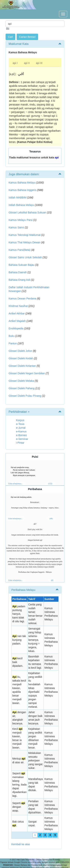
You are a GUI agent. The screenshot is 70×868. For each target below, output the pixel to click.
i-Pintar (20, 443)
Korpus (20, 420)
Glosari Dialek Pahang (22, 388)
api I (15, 63)
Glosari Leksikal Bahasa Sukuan (27, 212)
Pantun (13, 343)
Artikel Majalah (17, 321)
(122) (50, 484)
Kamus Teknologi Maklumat (25, 235)
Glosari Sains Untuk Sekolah (25, 257)
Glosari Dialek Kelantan (22, 366)
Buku (12, 336)
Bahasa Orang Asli (19, 280)
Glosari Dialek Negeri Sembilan (27, 373)
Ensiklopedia (16, 328)
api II (27, 63)
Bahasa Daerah (18, 272)
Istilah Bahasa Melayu (21, 205)
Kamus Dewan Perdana (22, 298)
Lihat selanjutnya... (15, 484)
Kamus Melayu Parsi (21, 220)
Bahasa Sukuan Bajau (22, 265)
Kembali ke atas (21, 844)
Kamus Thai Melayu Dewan (25, 242)
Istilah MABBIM (18, 198)
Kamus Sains (16, 227)
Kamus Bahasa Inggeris (22, 190)
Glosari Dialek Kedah (21, 358)
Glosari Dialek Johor (20, 351)
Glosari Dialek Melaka (21, 381)
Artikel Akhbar (17, 313)
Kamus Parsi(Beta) (20, 250)
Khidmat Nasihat (18, 306)
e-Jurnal (21, 428)
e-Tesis (20, 424)
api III (39, 63)
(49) (51, 519)
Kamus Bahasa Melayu (22, 183)
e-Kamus (21, 431)
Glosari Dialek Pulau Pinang (25, 396)
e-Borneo (21, 435)
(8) (52, 580)
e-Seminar (22, 439)
